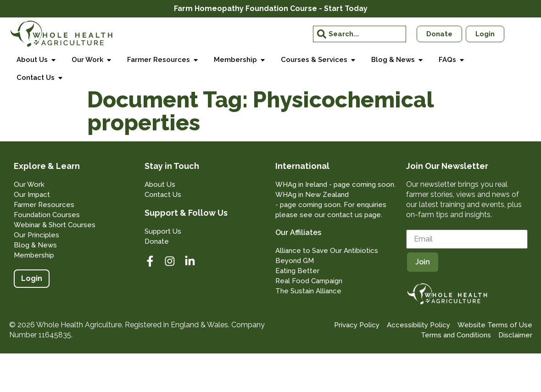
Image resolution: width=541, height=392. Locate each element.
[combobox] (359, 34)
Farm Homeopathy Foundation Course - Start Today (271, 8)
